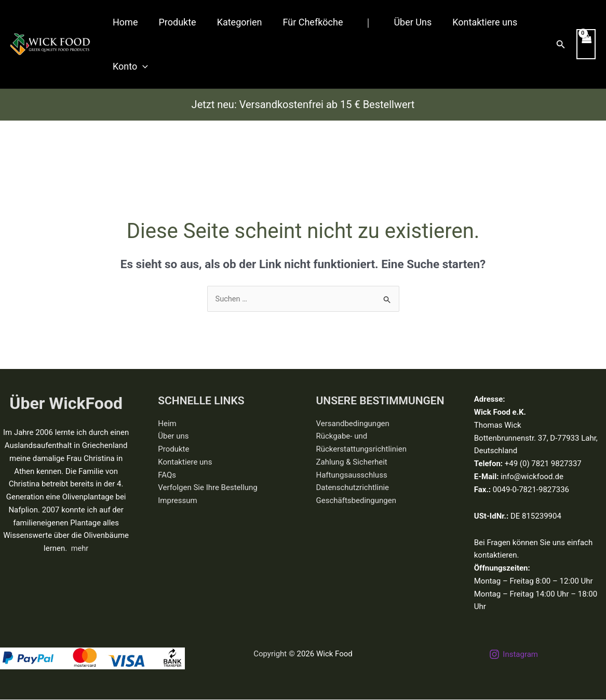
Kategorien (234, 22)
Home (124, 22)
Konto (129, 66)
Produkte (174, 22)
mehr (79, 549)
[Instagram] (514, 655)
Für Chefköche (305, 22)
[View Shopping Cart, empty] (586, 44)
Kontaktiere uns (471, 22)
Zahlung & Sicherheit (352, 463)
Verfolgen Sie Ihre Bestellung (208, 488)
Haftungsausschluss (352, 475)
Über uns (173, 437)
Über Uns (401, 22)
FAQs (167, 475)
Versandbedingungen (353, 424)
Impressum (177, 501)
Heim (167, 424)
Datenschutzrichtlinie (353, 488)
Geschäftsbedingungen (356, 501)
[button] (142, 66)
